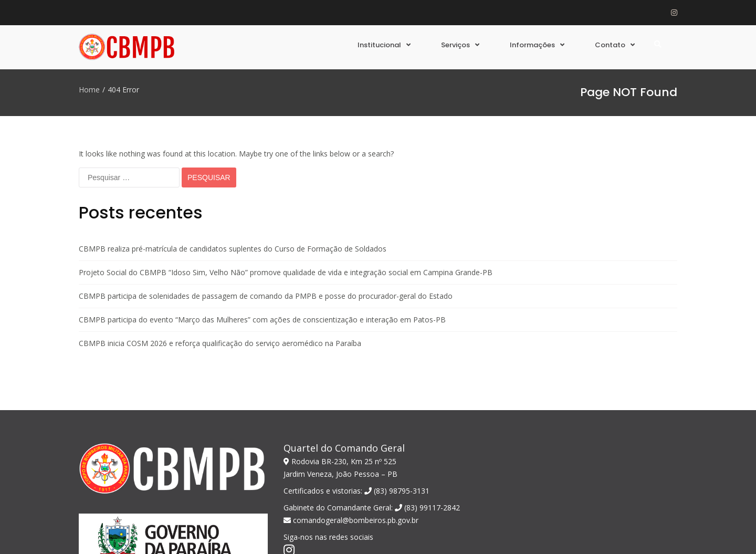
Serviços (455, 45)
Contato (610, 45)
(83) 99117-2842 (427, 438)
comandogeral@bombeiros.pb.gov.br (351, 450)
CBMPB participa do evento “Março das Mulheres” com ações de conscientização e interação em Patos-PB (262, 250)
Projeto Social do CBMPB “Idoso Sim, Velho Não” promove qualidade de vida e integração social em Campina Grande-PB (286, 202)
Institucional (379, 45)
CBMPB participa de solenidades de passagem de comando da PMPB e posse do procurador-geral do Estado (266, 226)
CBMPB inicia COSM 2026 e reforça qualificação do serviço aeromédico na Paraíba (220, 273)
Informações (532, 45)
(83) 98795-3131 (397, 421)
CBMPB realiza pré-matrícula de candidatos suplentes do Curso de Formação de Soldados (233, 179)
